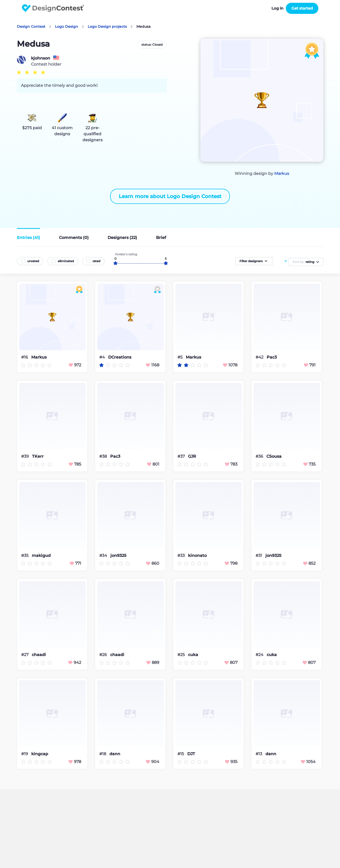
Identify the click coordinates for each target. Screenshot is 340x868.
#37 (182, 456)
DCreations (120, 357)
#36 (260, 456)
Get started (302, 8)
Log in (277, 8)
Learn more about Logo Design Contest (170, 196)
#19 (25, 754)
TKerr (38, 456)
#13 (259, 754)
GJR (192, 456)
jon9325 (118, 556)
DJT (191, 754)
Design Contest (31, 26)
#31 (259, 555)
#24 (260, 655)
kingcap (40, 754)
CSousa (274, 456)
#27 (25, 655)
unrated (33, 261)
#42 (260, 357)
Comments (74, 238)
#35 (25, 555)
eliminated (66, 261)
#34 (104, 555)
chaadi (39, 655)
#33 (182, 555)
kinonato (197, 556)
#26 (104, 655)
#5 (180, 357)
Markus (282, 173)
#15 (181, 754)
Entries (28, 238)
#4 (103, 357)
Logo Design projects (107, 26)
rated (96, 261)
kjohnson (41, 58)
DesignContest (53, 8)
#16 (25, 357)
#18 (103, 754)
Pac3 (272, 357)
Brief (161, 238)
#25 (182, 655)
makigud (41, 556)
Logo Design (67, 26)
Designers (122, 238)
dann (115, 754)
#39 (25, 456)
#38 (104, 456)
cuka (193, 655)
